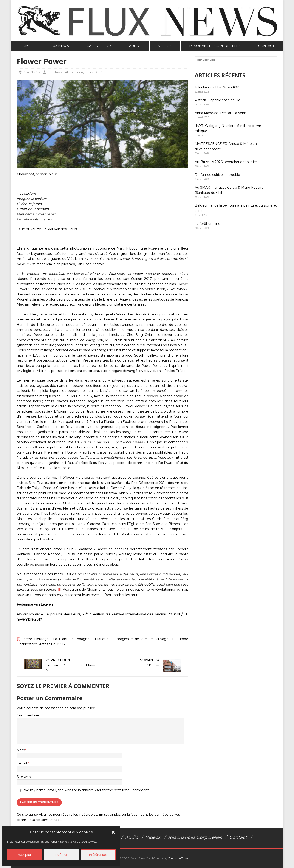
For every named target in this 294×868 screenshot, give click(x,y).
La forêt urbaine (208, 224)
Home (25, 46)
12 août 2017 (32, 72)
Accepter (24, 855)
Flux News (59, 46)
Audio (135, 46)
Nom (21, 750)
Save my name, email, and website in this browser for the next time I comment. (85, 790)
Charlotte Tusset (179, 858)
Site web (24, 777)
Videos (165, 46)
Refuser (61, 855)
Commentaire (28, 715)
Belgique (76, 72)
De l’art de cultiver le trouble (217, 175)
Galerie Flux (99, 46)
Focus (89, 72)
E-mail (22, 763)
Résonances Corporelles (215, 46)
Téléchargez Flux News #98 (217, 87)
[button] (113, 832)
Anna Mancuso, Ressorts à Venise (222, 113)
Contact (266, 46)
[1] (59, 590)
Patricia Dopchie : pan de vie (218, 100)
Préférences (98, 855)
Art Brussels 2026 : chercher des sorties (226, 162)
